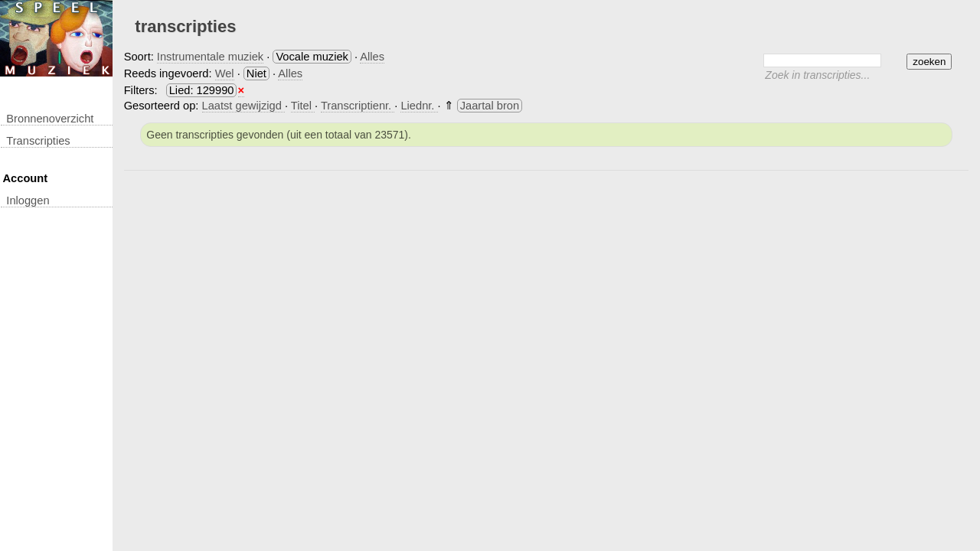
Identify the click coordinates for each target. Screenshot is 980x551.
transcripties (38, 141)
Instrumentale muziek (210, 57)
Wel (225, 73)
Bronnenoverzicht (50, 119)
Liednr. (419, 106)
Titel (303, 106)
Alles (372, 57)
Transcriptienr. (358, 106)
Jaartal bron (490, 106)
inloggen (28, 201)
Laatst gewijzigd (243, 106)
